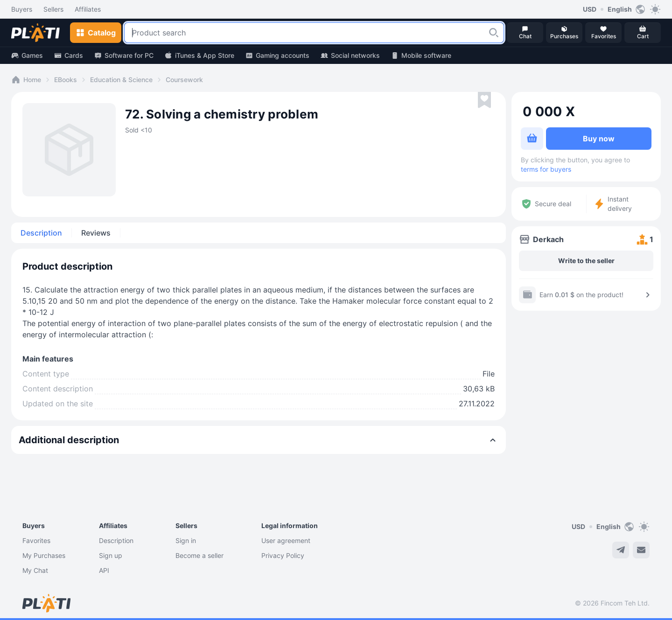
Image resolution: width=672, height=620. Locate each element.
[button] (494, 33)
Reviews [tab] (96, 233)
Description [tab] (41, 233)
